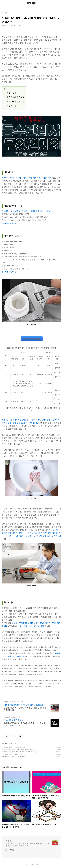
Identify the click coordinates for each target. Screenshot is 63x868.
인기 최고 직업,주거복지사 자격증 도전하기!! (13, 756)
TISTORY (32, 864)
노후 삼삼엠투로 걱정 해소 (15, 720)
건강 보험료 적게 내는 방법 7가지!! (11, 754)
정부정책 (5, 744)
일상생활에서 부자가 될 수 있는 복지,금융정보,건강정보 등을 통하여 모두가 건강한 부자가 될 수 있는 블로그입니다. (28, 845)
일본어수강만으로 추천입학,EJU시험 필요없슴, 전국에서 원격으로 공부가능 (25, 709)
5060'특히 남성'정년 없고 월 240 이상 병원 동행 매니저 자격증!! (19, 752)
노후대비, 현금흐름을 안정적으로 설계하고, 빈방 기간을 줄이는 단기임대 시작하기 (25, 724)
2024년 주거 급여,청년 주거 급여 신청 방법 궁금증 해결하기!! (18, 749)
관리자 (39, 864)
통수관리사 (11, 106)
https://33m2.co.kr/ (11, 717)
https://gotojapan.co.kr (13, 702)
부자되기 (32, 3)
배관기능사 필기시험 (15, 97)
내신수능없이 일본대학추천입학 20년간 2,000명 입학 (25, 705)
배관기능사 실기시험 (15, 101)
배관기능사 (11, 93)
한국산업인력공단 (32, 339)
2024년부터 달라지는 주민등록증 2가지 (12, 747)
